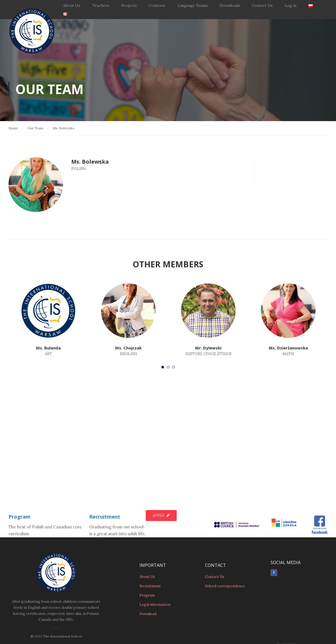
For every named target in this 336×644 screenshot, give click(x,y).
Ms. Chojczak (128, 348)
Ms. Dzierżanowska (288, 348)
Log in (291, 5)
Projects (129, 5)
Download (148, 588)
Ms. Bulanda (48, 348)
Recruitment (105, 491)
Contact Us (262, 5)
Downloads (230, 5)
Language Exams (193, 5)
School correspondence (225, 560)
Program (19, 491)
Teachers (101, 5)
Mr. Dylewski (208, 348)
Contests (157, 5)
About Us (72, 5)
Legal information (155, 579)
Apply (161, 489)
